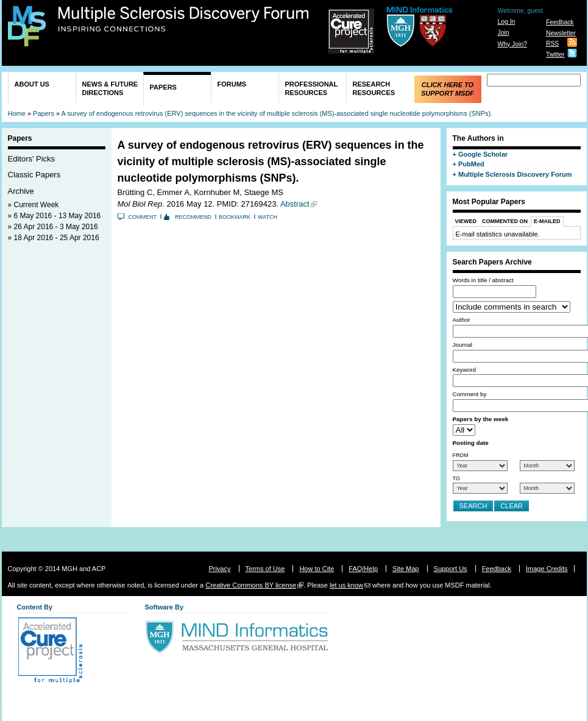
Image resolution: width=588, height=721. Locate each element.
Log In (506, 22)
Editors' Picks (32, 159)
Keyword (464, 370)
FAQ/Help (363, 569)
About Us (32, 84)
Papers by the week (481, 419)
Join (503, 33)
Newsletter (561, 33)
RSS (552, 44)
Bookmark (235, 217)
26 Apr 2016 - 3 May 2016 (56, 227)
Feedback (560, 22)
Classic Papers (34, 175)
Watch (267, 217)
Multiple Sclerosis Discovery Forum (184, 20)
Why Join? (512, 44)
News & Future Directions (110, 88)
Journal (462, 345)
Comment (143, 217)
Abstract (295, 204)
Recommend (193, 217)
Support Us (451, 569)
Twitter (555, 55)
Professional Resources (312, 88)
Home (17, 113)
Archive (21, 191)
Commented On (505, 221)
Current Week (37, 205)
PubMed (471, 164)
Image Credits (547, 569)
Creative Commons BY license (251, 585)
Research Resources (374, 88)
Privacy (219, 569)
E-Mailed (547, 221)
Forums (232, 84)
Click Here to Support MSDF (448, 89)
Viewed (466, 221)
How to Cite (317, 569)
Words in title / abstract (483, 280)
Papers (163, 87)
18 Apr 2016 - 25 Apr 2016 (57, 238)
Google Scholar (483, 154)
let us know (346, 585)
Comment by (470, 394)
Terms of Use (265, 569)
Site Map (406, 569)
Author (462, 320)
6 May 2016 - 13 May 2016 (58, 216)
